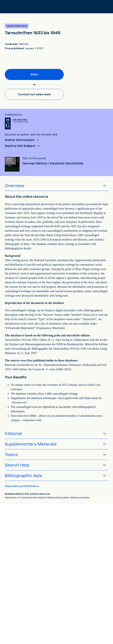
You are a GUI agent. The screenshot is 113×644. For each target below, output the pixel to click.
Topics (11, 454)
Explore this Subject (20, 146)
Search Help (17, 465)
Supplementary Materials (31, 444)
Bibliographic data (24, 475)
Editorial (13, 433)
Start (34, 74)
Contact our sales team (34, 94)
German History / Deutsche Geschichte (53, 163)
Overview (15, 186)
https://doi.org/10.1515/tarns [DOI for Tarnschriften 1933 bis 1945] (22, 486)
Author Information (20, 140)
